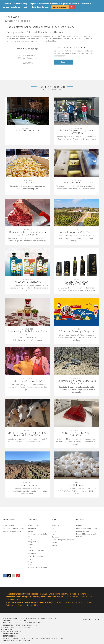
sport (30, 565)
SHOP (54, 520)
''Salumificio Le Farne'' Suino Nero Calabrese (76, 382)
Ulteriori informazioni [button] (60, 7)
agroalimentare (34, 525)
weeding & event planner (37, 568)
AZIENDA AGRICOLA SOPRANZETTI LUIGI (76, 283)
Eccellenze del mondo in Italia (37, 535)
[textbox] (28, 188)
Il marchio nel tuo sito (12, 525)
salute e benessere (35, 556)
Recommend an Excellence (70, 47)
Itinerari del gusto (83, 531)
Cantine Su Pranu (28, 485)
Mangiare (56, 525)
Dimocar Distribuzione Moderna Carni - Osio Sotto (28, 233)
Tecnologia (56, 546)
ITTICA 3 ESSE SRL (28, 49)
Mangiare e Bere (34, 542)
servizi (30, 559)
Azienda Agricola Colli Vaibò (76, 232)
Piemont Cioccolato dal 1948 (76, 183)
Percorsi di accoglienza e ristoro (86, 535)
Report (63, 62)
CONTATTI (7, 638)
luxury (30, 545)
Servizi (55, 543)
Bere (54, 528)
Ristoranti (56, 531)
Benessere (56, 537)
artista (30, 531)
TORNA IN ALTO (91, 620)
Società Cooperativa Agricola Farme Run (76, 132)
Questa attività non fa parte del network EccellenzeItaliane (41, 27)
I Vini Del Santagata (28, 131)
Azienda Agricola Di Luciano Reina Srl (28, 333)
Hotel (54, 534)
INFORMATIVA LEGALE (22, 641)
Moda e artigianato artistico (63, 540)
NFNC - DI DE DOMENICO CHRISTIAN (76, 434)
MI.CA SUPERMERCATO (28, 282)
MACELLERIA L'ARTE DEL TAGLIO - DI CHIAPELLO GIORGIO (28, 434)
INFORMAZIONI (9, 520)
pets (29, 548)
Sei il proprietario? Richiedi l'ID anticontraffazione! (36, 32)
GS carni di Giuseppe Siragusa (76, 331)
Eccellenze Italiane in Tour (87, 528)
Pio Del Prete (76, 485)
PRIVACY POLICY (20, 638)
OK (72, 7)
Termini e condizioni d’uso (14, 528)
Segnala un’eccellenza (12, 531)
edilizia (31, 539)
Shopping (31, 562)
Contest (79, 525)
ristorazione (33, 553)
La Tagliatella (28, 183)
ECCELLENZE (33, 520)
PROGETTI (80, 520)
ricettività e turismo (36, 550)
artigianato (32, 528)
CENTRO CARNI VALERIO (28, 381)
